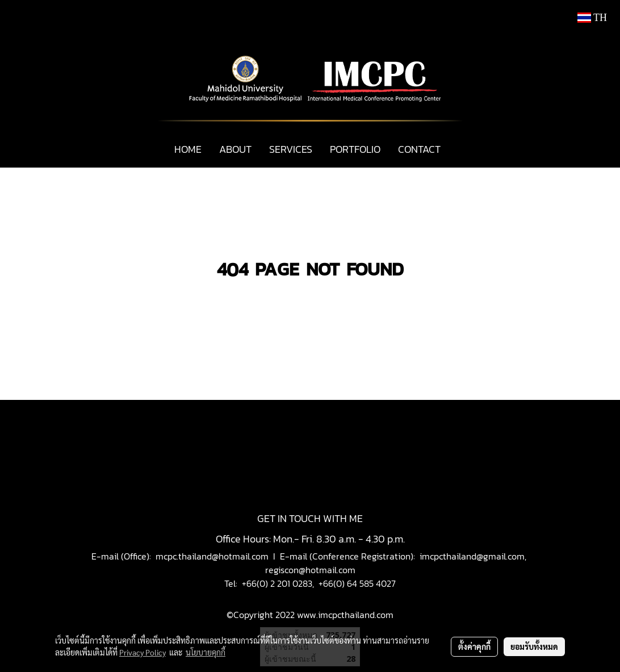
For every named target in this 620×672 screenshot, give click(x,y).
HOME (188, 149)
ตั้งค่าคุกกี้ (474, 646)
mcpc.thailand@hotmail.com (212, 556)
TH (592, 18)
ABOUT (235, 149)
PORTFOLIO (355, 149)
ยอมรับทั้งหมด (534, 646)
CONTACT (419, 149)
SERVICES (291, 149)
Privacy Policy (143, 652)
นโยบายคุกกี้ (206, 652)
